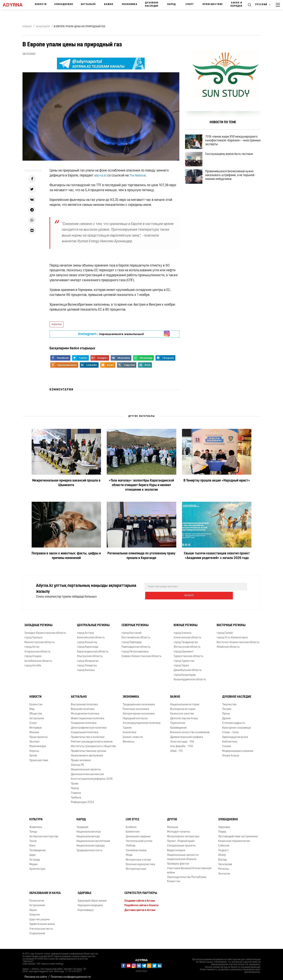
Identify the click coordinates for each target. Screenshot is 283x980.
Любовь (131, 843)
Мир (32, 706)
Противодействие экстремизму (238, 834)
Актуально (88, 4)
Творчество (229, 702)
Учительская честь (41, 926)
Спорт (190, 4)
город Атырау (33, 653)
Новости (41, 4)
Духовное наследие (152, 4)
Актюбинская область (38, 658)
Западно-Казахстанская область (45, 630)
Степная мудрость (234, 720)
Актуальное (37, 715)
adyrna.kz (101, 176)
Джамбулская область (188, 667)
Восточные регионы (231, 622)
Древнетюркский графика (187, 734)
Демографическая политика (89, 725)
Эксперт (35, 739)
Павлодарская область (136, 644)
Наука (33, 907)
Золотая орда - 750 (182, 739)
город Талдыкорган (186, 639)
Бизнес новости (133, 734)
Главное (76, 790)
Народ (172, 4)
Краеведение (178, 725)
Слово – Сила (230, 729)
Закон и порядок (237, 4)
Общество (36, 711)
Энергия (34, 912)
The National (139, 176)
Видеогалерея (176, 848)
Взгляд (222, 857)
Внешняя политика (83, 706)
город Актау (32, 644)
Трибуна (76, 795)
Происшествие (213, 4)
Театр (33, 838)
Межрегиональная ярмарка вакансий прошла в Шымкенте (66, 483)
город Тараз (181, 663)
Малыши (173, 824)
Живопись (36, 824)
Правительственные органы (89, 748)
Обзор (222, 852)
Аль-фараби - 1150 (182, 743)
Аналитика (129, 729)
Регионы (224, 866)
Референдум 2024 (82, 799)
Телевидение (38, 848)
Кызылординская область (190, 677)
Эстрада (35, 857)
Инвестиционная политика (88, 715)
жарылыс (57, 324)
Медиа (33, 861)
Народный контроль (135, 715)
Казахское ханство (182, 711)
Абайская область (228, 644)
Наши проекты (38, 734)
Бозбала (131, 824)
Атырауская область (37, 649)
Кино (32, 843)
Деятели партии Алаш (184, 715)
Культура (36, 817)
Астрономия (37, 902)
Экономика (130, 4)
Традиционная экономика (139, 702)
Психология (37, 898)
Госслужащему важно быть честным (234, 160)
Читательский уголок (139, 838)
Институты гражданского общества (93, 743)
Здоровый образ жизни (92, 898)
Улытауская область (90, 653)
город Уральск (33, 635)
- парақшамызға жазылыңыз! (111, 334)
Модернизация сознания (238, 748)
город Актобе (33, 663)
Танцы (33, 829)
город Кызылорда (185, 672)
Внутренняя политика (84, 702)
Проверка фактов (178, 861)
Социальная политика (85, 729)
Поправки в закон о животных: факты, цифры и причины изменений (66, 556)
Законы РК (77, 762)
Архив (33, 753)
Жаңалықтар (43, 27)
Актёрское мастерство (44, 834)
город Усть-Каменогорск (232, 635)
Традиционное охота (89, 848)
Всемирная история (183, 706)
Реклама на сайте (36, 974)
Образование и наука (45, 890)
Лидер (222, 829)
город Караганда (88, 644)
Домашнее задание (138, 834)
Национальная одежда (91, 843)
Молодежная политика (85, 711)
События (224, 843)
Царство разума (40, 917)
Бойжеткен (133, 829)
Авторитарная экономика (139, 711)
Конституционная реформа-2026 (92, 776)
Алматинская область (187, 635)
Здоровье (224, 824)
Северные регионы (135, 622)
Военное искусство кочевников (190, 729)
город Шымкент (184, 649)
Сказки (227, 743)
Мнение (34, 729)
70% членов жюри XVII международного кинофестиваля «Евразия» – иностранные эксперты (233, 142)
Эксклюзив (225, 861)
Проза (226, 711)
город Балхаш (86, 667)
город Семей (225, 630)
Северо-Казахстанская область (141, 653)
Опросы (34, 748)
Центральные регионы (93, 622)
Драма (226, 715)
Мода (129, 852)
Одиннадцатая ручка (235, 734)
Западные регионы (38, 622)
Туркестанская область (188, 653)
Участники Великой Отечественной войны (189, 868)
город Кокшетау (87, 639)
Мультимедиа (38, 743)
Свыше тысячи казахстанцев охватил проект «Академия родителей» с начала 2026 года (217, 556)
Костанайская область (136, 635)
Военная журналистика (140, 861)
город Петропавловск (135, 649)
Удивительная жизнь (42, 921)
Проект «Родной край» (181, 838)
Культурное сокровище (237, 725)
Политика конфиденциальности (71, 974)
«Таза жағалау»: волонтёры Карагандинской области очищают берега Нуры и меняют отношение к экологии (141, 485)
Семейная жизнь (136, 848)
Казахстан (36, 702)
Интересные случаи (138, 857)
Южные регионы (186, 622)
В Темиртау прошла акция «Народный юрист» (217, 481)
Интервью (36, 725)
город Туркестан (184, 658)
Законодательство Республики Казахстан (187, 876)
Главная (27, 27)
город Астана (85, 630)
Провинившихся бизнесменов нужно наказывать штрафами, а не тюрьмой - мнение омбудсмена (235, 186)
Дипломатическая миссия (87, 771)
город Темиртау (87, 663)
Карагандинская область (93, 649)
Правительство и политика (88, 734)
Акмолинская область (91, 635)
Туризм (127, 725)
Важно (109, 4)
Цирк (32, 852)
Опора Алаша (231, 753)
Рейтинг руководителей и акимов (92, 739)
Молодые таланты (179, 829)
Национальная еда (88, 834)
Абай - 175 (176, 748)
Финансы (129, 739)
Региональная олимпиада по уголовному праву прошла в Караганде (141, 556)
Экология (224, 871)
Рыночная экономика (136, 706)
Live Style (133, 817)
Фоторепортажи (136, 866)
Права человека (81, 757)
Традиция (82, 824)
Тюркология (178, 720)
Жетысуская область (187, 644)
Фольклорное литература (183, 834)
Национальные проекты (86, 767)
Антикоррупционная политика (142, 720)
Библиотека (230, 739)
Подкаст (223, 848)
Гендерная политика (84, 720)
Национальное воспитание (93, 838)
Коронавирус (86, 907)
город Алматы (182, 630)
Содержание (37, 930)
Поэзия (227, 706)
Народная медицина (90, 902)
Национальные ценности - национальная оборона (184, 854)
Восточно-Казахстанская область (238, 639)
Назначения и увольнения (87, 753)
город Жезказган (88, 658)
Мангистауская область (39, 639)
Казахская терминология (234, 838)
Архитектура (37, 866)
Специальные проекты (181, 843)
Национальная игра (89, 829)
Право (75, 781)
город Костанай (131, 630)
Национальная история (185, 702)
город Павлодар (132, 639)
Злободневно (64, 4)
